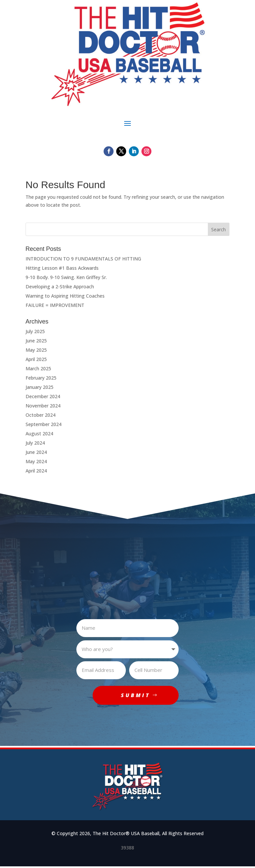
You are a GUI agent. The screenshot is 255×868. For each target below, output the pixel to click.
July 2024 (35, 443)
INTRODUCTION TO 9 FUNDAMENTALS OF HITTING (83, 259)
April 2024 (36, 471)
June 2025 (36, 341)
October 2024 (41, 415)
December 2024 (43, 396)
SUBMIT (134, 696)
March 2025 (38, 368)
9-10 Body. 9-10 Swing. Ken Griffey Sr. (66, 277)
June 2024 (36, 452)
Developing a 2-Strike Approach (60, 287)
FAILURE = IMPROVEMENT (55, 305)
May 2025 (36, 350)
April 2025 (36, 359)
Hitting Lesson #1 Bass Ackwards (62, 268)
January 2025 (40, 387)
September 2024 (43, 424)
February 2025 (41, 378)
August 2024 (39, 434)
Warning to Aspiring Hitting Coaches (65, 296)
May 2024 (36, 461)
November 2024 (43, 406)
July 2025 (35, 331)
